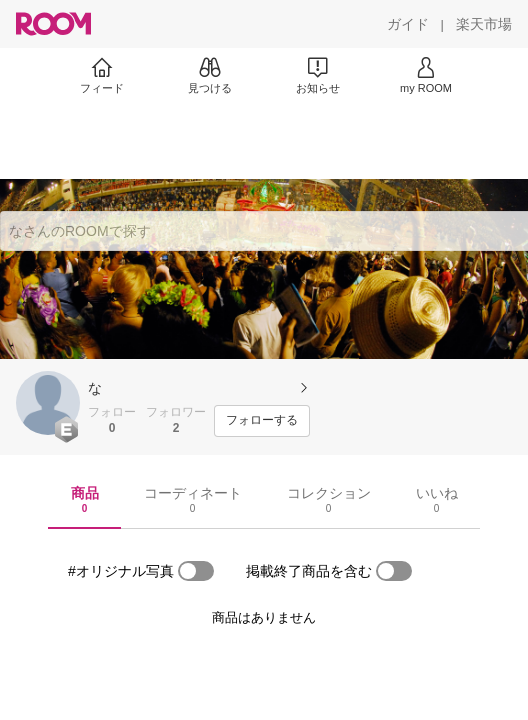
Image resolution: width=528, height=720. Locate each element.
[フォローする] (262, 421)
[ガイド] (408, 24)
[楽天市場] (484, 24)
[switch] (196, 571)
